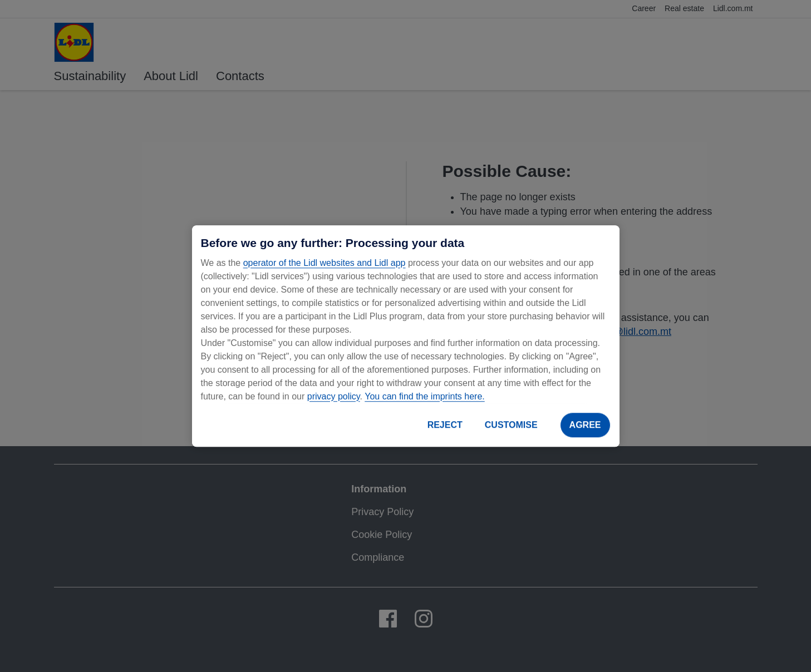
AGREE (585, 425)
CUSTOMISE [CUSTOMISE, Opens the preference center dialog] (511, 425)
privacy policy (334, 396)
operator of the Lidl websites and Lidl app (325, 263)
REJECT (445, 425)
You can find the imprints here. (425, 396)
